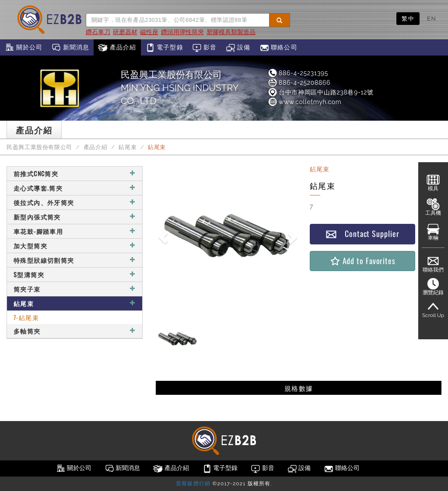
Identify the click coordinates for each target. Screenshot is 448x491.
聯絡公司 (278, 48)
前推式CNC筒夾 (75, 173)
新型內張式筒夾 (75, 217)
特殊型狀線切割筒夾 (75, 260)
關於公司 (23, 48)
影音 (205, 48)
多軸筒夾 (75, 331)
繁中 (408, 18)
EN (432, 18)
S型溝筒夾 (75, 274)
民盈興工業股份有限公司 (39, 147)
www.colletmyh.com (304, 102)
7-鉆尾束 (26, 317)
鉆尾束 (128, 147)
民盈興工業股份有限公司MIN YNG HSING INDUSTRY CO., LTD (180, 88)
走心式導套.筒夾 (75, 188)
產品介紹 (117, 48)
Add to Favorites (362, 261)
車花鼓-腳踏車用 (75, 231)
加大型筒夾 (75, 245)
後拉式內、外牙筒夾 (75, 202)
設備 (238, 48)
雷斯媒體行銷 (193, 484)
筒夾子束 (75, 289)
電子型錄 (164, 48)
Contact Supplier (362, 234)
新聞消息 (70, 48)
